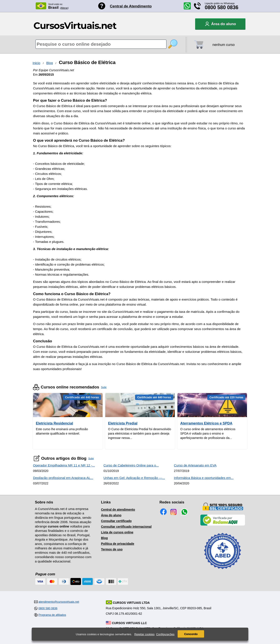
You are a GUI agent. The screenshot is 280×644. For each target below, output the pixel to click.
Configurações (165, 634)
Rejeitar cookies (144, 634)
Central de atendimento (118, 510)
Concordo (191, 634)
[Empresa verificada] (223, 525)
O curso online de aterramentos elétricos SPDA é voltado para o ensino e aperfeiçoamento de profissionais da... (208, 433)
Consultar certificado (116, 521)
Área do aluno (111, 515)
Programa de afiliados (52, 615)
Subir (104, 387)
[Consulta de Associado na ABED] (223, 571)
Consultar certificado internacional (126, 527)
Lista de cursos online (117, 532)
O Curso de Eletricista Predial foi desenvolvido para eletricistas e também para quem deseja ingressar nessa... (140, 433)
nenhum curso (223, 45)
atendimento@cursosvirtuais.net (59, 602)
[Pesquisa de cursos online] (101, 44)
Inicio (36, 63)
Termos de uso (112, 549)
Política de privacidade (118, 544)
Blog (50, 63)
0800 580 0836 (222, 7)
